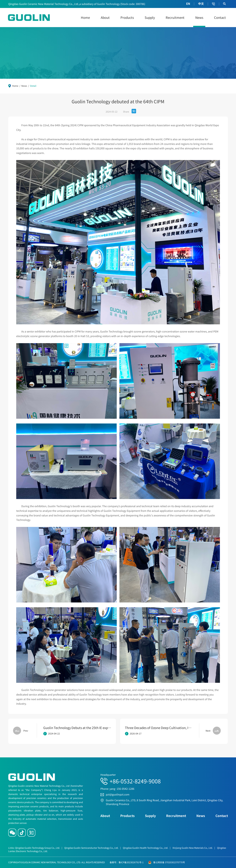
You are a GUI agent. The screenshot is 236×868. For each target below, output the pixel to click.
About (105, 17)
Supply (150, 17)
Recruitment (175, 17)
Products (127, 17)
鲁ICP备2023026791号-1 (131, 862)
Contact (220, 17)
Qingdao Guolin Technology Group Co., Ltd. (39, 848)
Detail (33, 86)
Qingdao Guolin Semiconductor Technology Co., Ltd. (93, 848)
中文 (201, 4)
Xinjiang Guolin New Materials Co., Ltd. (194, 848)
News (199, 17)
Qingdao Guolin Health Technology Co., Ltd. (147, 848)
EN (188, 4)
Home (85, 17)
